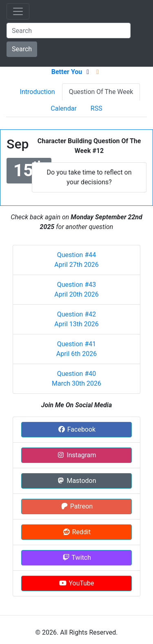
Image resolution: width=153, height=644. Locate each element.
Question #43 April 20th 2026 (76, 289)
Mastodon (76, 481)
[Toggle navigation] (18, 11)
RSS (96, 108)
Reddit (76, 532)
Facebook (76, 429)
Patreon (77, 506)
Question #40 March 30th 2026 (76, 379)
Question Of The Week (101, 92)
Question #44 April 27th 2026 (76, 260)
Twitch (76, 558)
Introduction (38, 92)
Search (22, 49)
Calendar (63, 108)
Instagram (76, 455)
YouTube (76, 583)
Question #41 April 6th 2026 (77, 349)
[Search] (69, 31)
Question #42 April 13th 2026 (76, 319)
